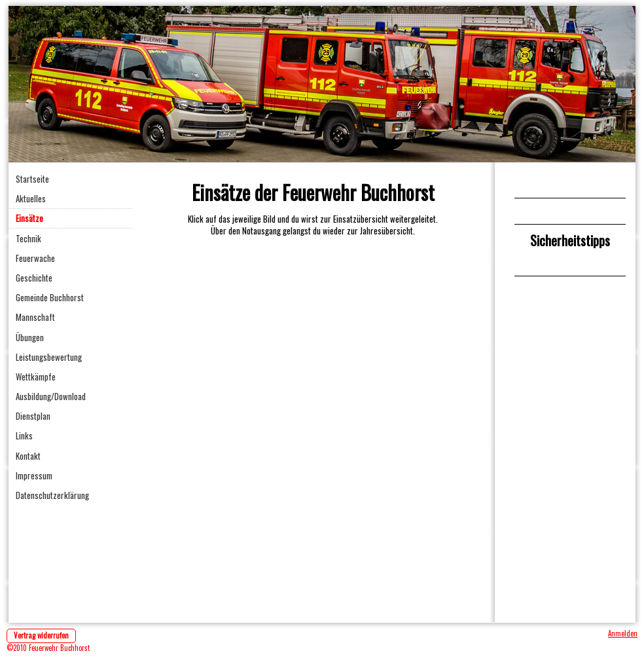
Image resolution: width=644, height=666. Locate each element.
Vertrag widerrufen (41, 635)
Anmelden (623, 633)
